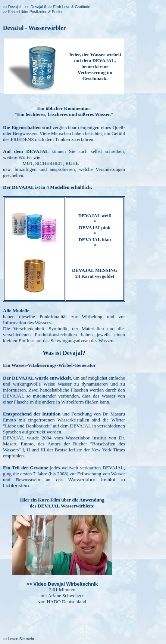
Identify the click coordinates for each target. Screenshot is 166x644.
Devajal (14, 7)
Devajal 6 (38, 7)
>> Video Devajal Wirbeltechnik (62, 584)
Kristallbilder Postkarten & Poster (35, 12)
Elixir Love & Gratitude (72, 7)
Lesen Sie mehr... (23, 639)
